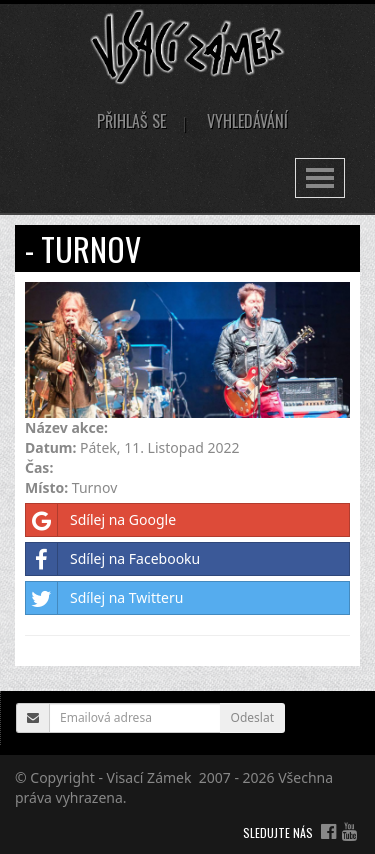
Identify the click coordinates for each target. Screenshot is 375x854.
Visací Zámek (149, 777)
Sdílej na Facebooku (113, 559)
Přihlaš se (131, 121)
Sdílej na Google (101, 520)
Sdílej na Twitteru (104, 598)
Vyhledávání (247, 121)
